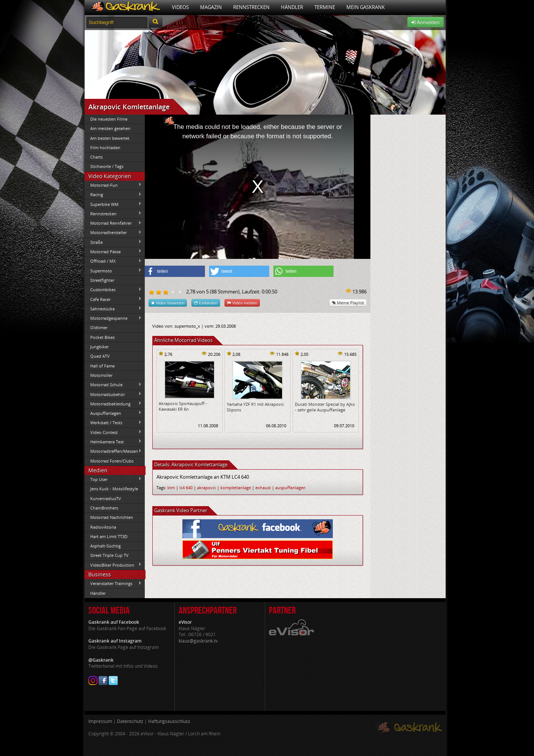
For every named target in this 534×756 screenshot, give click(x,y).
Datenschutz (130, 721)
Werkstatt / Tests (113, 423)
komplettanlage (236, 488)
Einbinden (206, 303)
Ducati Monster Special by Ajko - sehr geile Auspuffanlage (325, 407)
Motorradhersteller (113, 233)
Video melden (242, 303)
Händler (292, 7)
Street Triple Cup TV (109, 555)
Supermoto (113, 271)
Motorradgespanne (113, 318)
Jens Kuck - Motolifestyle (114, 489)
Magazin (211, 7)
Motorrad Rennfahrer (113, 223)
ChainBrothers (104, 508)
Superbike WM (113, 204)
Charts (96, 157)
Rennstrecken (251, 7)
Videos (180, 7)
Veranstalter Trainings (113, 584)
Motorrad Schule (113, 385)
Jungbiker (99, 347)
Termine (325, 7)
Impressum (100, 721)
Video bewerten (168, 303)
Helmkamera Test (113, 442)
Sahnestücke (113, 308)
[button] (175, 271)
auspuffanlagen (291, 488)
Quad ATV (100, 356)
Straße (113, 242)
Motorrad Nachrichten (112, 517)
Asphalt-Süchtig (105, 546)
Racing (113, 195)
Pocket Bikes (102, 337)
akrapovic (206, 488)
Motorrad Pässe (113, 251)
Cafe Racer (113, 299)
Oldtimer (99, 327)
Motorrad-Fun (113, 185)
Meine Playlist (348, 303)
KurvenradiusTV (106, 498)
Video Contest (113, 432)
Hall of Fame (102, 366)
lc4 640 (186, 488)
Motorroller (101, 375)
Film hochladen (105, 147)
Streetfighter (102, 280)
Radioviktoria (103, 527)
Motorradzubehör (113, 394)
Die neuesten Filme (109, 119)
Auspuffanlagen (113, 413)
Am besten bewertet (110, 138)
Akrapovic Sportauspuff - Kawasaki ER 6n (183, 406)
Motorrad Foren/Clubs (112, 461)
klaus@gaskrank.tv (198, 641)
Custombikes (113, 290)
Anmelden (426, 22)
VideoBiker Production (113, 565)
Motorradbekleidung (113, 404)
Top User (113, 479)
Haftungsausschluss (169, 721)
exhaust (263, 488)
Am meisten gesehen (110, 128)
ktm (171, 488)
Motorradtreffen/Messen (113, 451)
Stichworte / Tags (107, 166)
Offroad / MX (113, 261)
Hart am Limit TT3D (109, 536)
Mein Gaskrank (366, 7)
